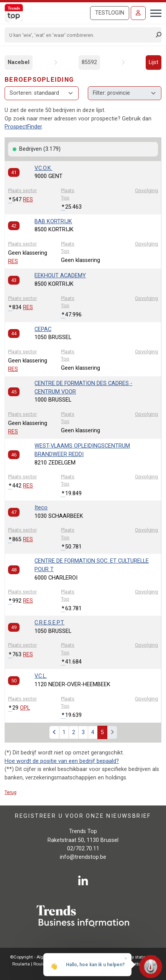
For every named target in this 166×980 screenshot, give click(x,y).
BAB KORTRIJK (53, 222)
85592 (89, 62)
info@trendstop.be (83, 857)
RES (28, 200)
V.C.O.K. (43, 168)
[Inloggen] (138, 13)
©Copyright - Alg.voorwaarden (41, 957)
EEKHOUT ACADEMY (60, 276)
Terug (11, 792)
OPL (25, 708)
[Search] (81, 35)
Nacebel (19, 62)
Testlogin (110, 13)
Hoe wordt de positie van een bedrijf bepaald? (62, 761)
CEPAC (43, 329)
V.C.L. (41, 676)
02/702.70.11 (83, 849)
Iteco (41, 508)
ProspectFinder (23, 127)
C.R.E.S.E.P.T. (49, 623)
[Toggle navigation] (154, 12)
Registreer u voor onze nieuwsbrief (83, 816)
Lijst (154, 62)
